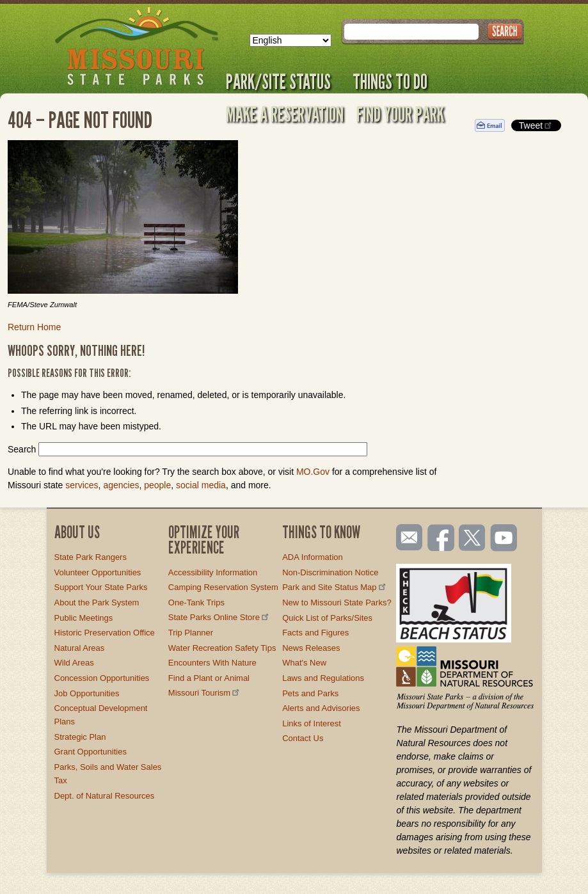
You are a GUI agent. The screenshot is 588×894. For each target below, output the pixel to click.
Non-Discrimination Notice (330, 572)
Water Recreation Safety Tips (222, 648)
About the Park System (97, 603)
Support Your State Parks (101, 587)
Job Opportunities (87, 693)
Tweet (536, 125)
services (82, 485)
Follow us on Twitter (471, 539)
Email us (407, 538)
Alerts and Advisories (321, 708)
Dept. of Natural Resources (105, 796)
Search (22, 449)
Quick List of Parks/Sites (327, 618)
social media (201, 485)
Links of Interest (312, 723)
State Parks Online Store (219, 617)
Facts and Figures (315, 633)
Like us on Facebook (441, 539)
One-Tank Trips (196, 603)
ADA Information (313, 557)
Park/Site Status (283, 81)
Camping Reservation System (223, 587)
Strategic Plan (80, 737)
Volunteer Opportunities (98, 572)
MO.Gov (313, 472)
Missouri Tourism (205, 693)
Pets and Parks (310, 693)
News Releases (311, 648)
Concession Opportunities (102, 678)
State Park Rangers (91, 557)
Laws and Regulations (323, 678)
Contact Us (303, 738)
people (157, 485)
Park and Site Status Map (335, 587)
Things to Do (390, 81)
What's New (304, 663)
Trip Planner (191, 633)
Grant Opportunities (91, 752)
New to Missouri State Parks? (337, 603)
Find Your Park (400, 114)
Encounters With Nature (212, 663)
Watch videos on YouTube (504, 539)
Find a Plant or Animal (209, 678)
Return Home (34, 327)
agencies (121, 485)
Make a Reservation (285, 114)
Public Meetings (84, 618)
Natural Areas (80, 648)
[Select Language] (290, 40)
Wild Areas (74, 663)
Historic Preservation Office (105, 633)
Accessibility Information (213, 572)
